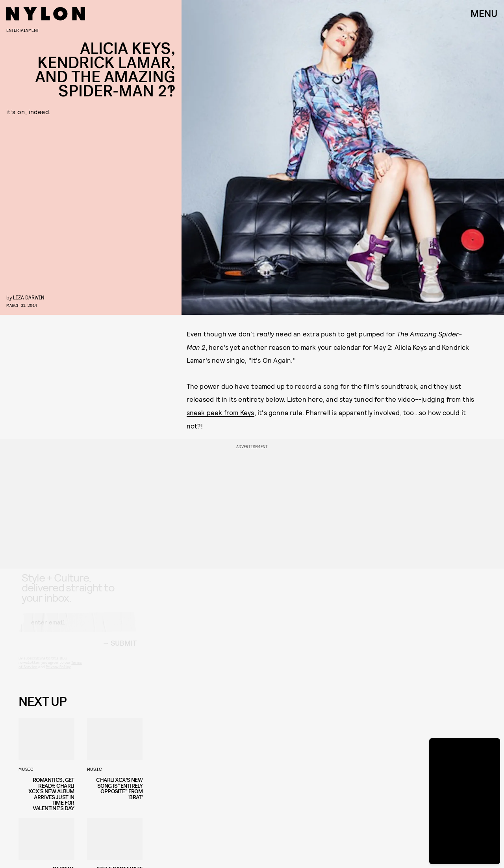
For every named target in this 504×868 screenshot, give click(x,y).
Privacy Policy (58, 674)
